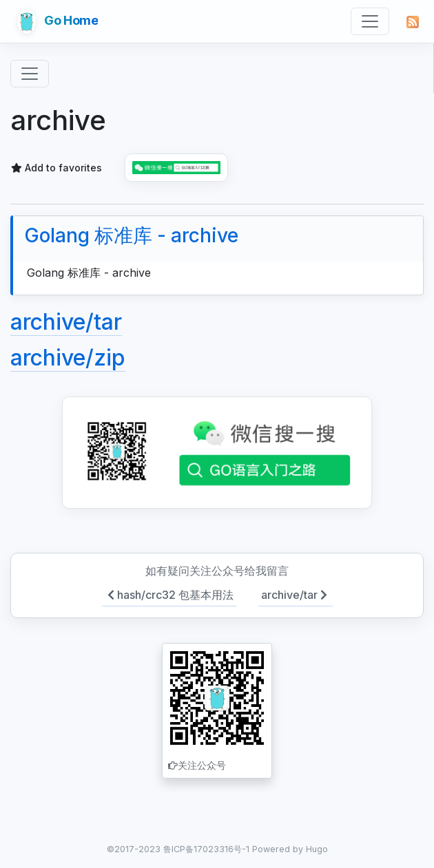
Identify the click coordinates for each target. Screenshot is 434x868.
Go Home (58, 21)
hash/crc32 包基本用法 (169, 595)
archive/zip (68, 358)
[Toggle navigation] (370, 21)
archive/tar (66, 322)
